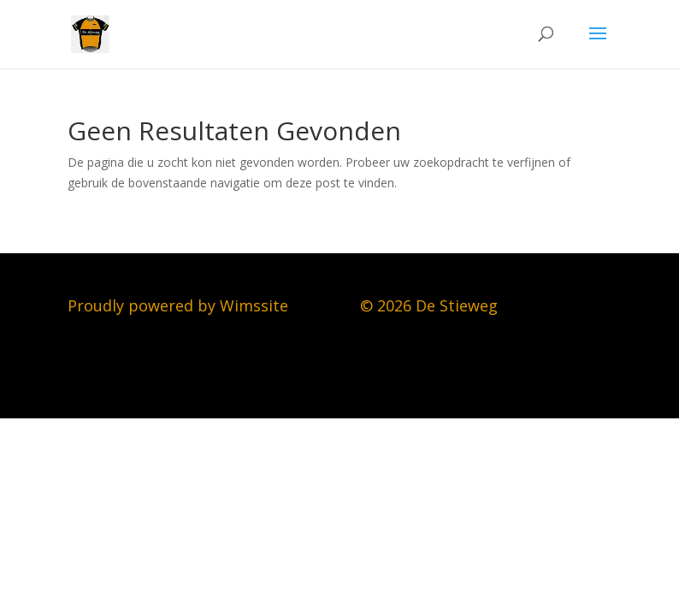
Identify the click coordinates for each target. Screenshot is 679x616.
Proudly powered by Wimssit (174, 305)
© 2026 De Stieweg (429, 305)
